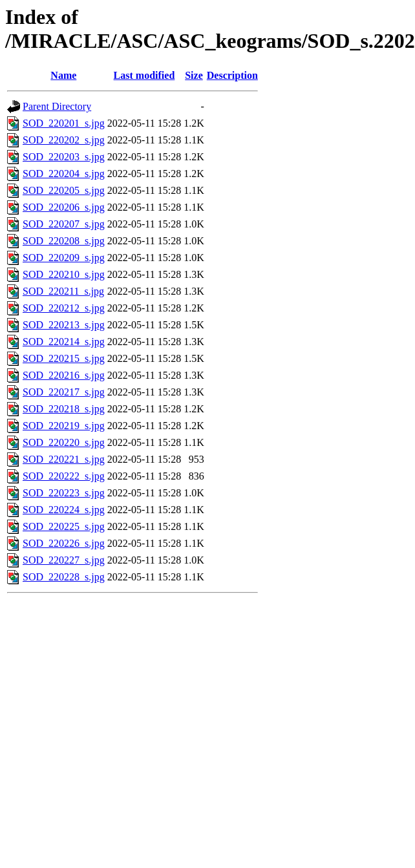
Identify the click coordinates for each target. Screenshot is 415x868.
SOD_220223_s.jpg (64, 493)
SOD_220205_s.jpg (64, 190)
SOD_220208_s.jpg (64, 241)
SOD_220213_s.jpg (64, 325)
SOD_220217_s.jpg (64, 392)
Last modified (144, 75)
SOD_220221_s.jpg (64, 459)
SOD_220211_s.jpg (63, 291)
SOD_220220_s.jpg (64, 442)
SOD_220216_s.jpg (64, 375)
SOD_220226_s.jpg (64, 543)
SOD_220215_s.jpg (64, 358)
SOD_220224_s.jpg (64, 510)
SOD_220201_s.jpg (64, 123)
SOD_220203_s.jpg (64, 157)
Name (63, 75)
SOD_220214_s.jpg (64, 342)
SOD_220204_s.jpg (64, 174)
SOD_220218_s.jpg (64, 409)
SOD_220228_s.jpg (64, 577)
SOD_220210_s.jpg (64, 274)
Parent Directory (57, 106)
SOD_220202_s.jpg (64, 140)
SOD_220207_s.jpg (64, 224)
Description (232, 75)
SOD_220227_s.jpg (64, 560)
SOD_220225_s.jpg (64, 526)
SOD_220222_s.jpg (64, 476)
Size (194, 75)
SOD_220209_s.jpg (64, 258)
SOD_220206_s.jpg (64, 207)
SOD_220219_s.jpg (64, 426)
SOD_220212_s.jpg (64, 308)
